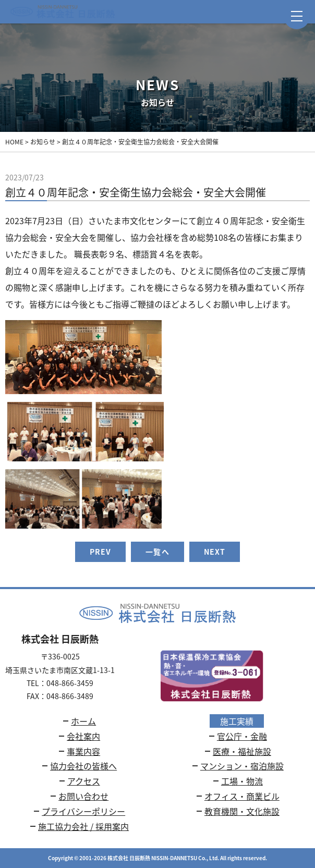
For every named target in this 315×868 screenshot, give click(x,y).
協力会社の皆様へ (83, 766)
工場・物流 (242, 781)
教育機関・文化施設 (242, 811)
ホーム (83, 721)
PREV (100, 552)
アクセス (84, 781)
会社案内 (83, 736)
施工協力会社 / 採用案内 (83, 826)
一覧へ (157, 552)
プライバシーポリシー (83, 811)
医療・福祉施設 (242, 751)
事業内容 (83, 751)
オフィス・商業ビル (242, 796)
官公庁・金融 (242, 736)
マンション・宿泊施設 (242, 766)
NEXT (215, 552)
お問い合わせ (83, 796)
